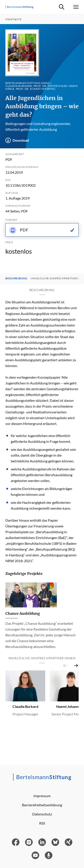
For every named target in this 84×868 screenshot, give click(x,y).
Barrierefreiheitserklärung (42, 805)
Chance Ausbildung (23, 613)
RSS (42, 823)
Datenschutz (42, 814)
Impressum (42, 796)
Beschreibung (16, 278)
